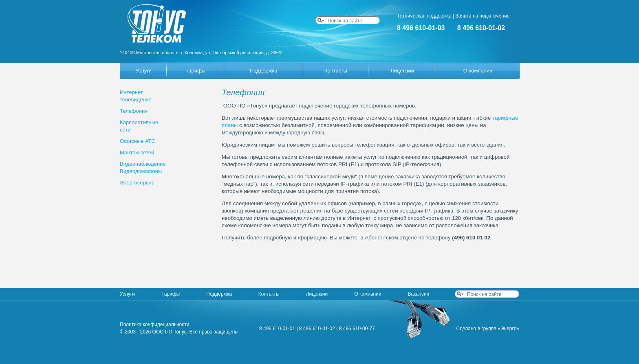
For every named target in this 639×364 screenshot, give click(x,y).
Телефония (134, 111)
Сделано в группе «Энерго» (488, 329)
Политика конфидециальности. (155, 325)
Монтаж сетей (137, 152)
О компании (478, 71)
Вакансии (418, 294)
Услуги (143, 71)
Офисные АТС (138, 141)
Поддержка (264, 71)
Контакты (336, 71)
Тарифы (195, 71)
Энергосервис (137, 183)
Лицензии (402, 71)
